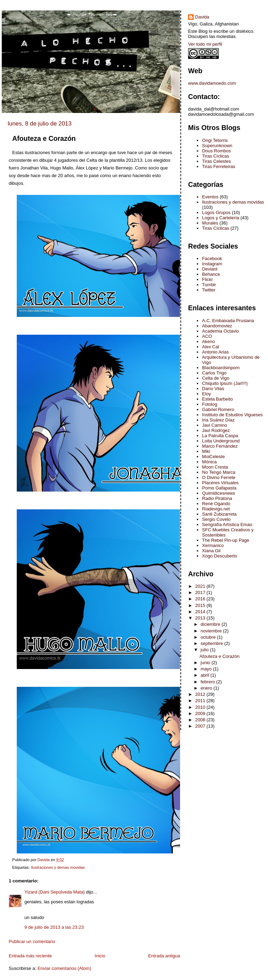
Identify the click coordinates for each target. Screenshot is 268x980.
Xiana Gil (211, 551)
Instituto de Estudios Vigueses (232, 415)
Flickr (207, 279)
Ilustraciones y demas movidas (58, 867)
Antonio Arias (215, 352)
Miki (206, 451)
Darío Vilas (213, 389)
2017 (201, 592)
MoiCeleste (213, 457)
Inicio (100, 956)
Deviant (210, 269)
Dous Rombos (216, 151)
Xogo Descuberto (219, 556)
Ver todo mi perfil (205, 44)
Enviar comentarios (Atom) (64, 968)
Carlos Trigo (214, 373)
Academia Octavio (221, 331)
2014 (201, 612)
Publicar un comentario (32, 941)
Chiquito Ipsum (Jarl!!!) (225, 383)
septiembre (213, 643)
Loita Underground (221, 441)
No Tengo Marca (219, 472)
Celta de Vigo (216, 378)
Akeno (209, 341)
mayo (207, 669)
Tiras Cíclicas (216, 156)
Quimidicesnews (219, 493)
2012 (201, 694)
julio (205, 650)
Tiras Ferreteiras (219, 166)
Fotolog (210, 404)
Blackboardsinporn (221, 368)
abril (206, 675)
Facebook (212, 259)
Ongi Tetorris (215, 140)
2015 (201, 605)
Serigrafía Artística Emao (227, 525)
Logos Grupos (216, 212)
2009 (201, 713)
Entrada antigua (164, 956)
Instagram (212, 264)
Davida (202, 17)
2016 (201, 599)
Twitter (209, 290)
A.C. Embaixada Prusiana (228, 321)
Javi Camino (215, 425)
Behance (211, 274)
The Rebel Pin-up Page (226, 540)
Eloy (206, 394)
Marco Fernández (220, 446)
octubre (209, 637)
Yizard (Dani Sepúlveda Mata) (55, 892)
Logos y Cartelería (221, 218)
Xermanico (213, 545)
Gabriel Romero (218, 409)
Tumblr (209, 285)
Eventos (210, 197)
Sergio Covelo (216, 519)
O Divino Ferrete (219, 477)
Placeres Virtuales (220, 483)
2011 (201, 701)
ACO (207, 336)
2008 (201, 720)
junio (206, 663)
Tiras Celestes (217, 161)
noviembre (212, 631)
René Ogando (216, 504)
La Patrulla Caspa (220, 436)
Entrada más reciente (30, 956)
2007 (201, 726)
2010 (201, 707)
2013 (201, 618)
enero (207, 688)
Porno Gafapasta (219, 488)
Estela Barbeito (217, 399)
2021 (201, 586)
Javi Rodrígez (216, 430)
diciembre (211, 624)
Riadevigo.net (216, 509)
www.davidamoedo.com (212, 83)
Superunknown (217, 146)
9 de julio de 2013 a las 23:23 (54, 927)
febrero (209, 682)
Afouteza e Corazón (220, 656)
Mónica (209, 462)
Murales (210, 223)
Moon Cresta (215, 467)
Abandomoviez (217, 326)
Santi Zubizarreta (219, 514)
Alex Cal (210, 347)
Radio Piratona (217, 498)
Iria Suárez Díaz (218, 420)
